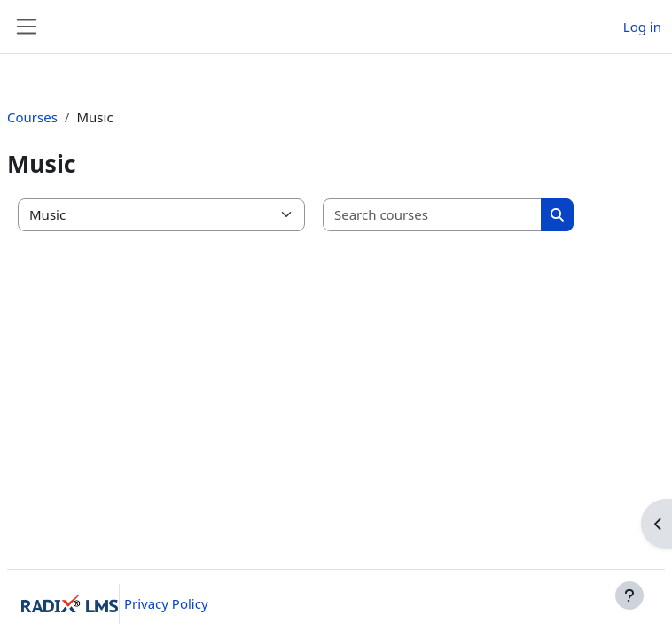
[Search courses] (433, 215)
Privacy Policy (166, 603)
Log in (642, 27)
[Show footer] (629, 595)
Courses (32, 117)
